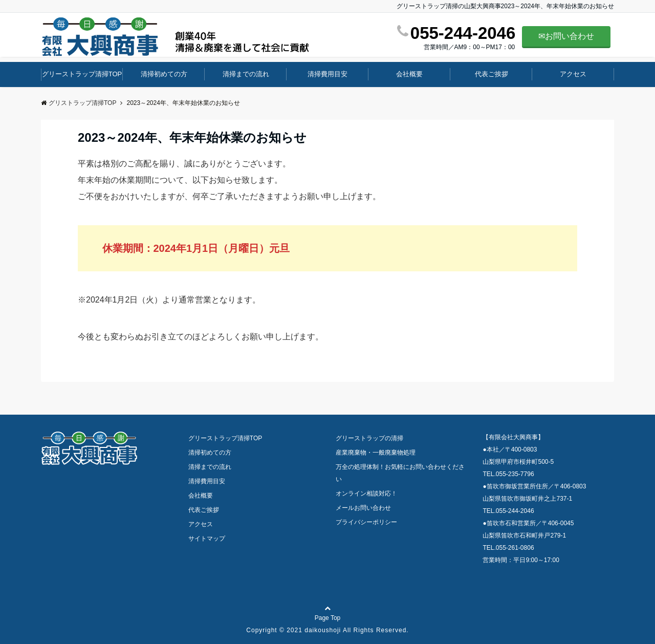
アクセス (573, 74)
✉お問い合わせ (566, 36)
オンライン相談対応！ (366, 493)
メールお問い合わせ (363, 508)
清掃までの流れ (246, 74)
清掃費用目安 (327, 74)
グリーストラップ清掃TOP (82, 74)
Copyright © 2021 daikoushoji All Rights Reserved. (327, 630)
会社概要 (409, 74)
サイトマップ (207, 539)
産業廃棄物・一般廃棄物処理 (376, 453)
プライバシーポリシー (366, 522)
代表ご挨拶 (492, 74)
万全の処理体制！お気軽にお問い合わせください (400, 473)
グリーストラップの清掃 (369, 438)
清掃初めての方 (164, 74)
